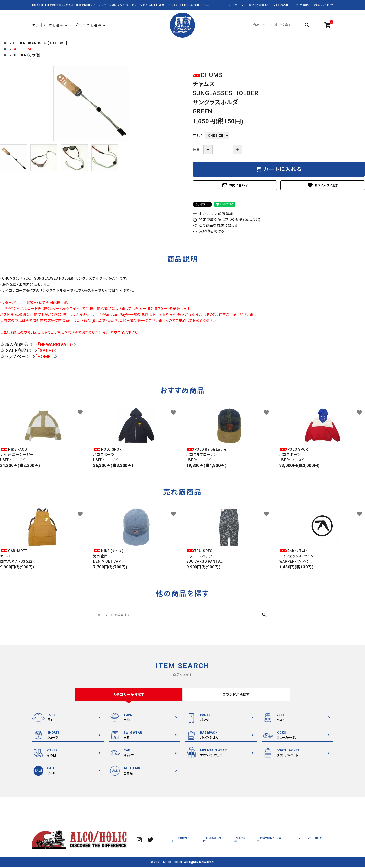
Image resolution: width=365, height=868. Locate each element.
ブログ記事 (281, 5)
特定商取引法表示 (280, 840)
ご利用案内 (301, 5)
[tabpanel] (91, 104)
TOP (4, 43)
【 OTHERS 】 (57, 43)
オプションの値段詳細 (213, 214)
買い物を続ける (209, 231)
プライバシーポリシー (315, 840)
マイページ (236, 5)
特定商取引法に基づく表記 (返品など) (227, 220)
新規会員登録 (258, 5)
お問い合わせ (323, 5)
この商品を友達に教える (215, 225)
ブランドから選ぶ (88, 25)
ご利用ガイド (202, 840)
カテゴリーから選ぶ (48, 25)
